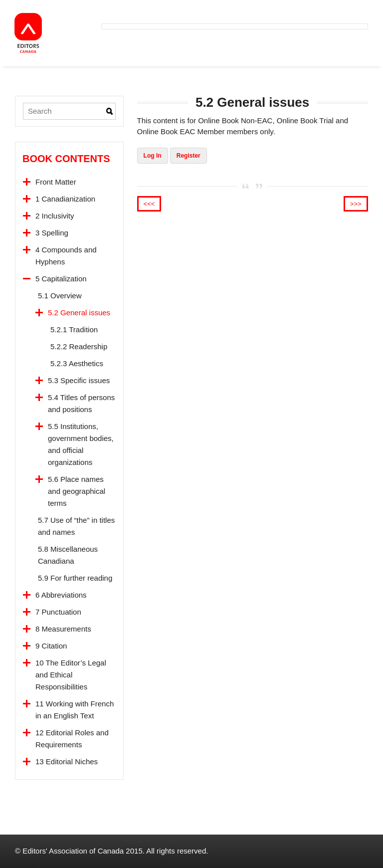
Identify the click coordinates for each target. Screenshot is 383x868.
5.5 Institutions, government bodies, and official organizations (81, 444)
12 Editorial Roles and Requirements (72, 739)
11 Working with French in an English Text (75, 710)
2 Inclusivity (55, 216)
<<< (149, 204)
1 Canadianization (65, 199)
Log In (153, 156)
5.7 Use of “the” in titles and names (76, 526)
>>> (356, 204)
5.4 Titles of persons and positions (81, 403)
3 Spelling (52, 233)
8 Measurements (63, 629)
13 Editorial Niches (67, 761)
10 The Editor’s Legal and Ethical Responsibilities (71, 675)
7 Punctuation (58, 612)
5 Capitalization (61, 279)
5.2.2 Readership (79, 346)
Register (189, 156)
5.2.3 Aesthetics (77, 363)
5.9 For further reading (75, 578)
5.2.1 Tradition (74, 329)
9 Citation (51, 646)
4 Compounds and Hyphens (66, 256)
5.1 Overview (60, 296)
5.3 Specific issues (79, 380)
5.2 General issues (79, 313)
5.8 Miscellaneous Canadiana (68, 555)
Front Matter (56, 182)
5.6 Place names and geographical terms (77, 491)
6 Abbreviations (61, 595)
